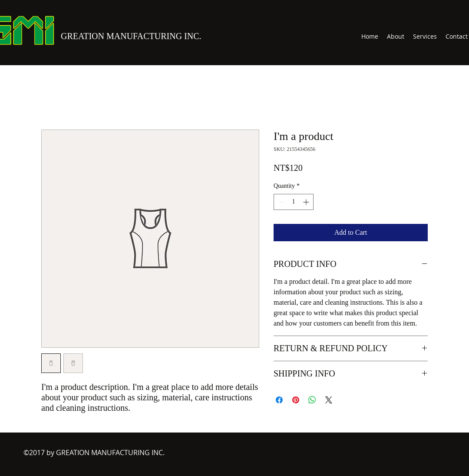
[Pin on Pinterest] (296, 400)
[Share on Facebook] (279, 400)
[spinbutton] (294, 202)
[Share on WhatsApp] (312, 400)
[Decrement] (280, 202)
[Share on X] (329, 400)
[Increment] (307, 202)
